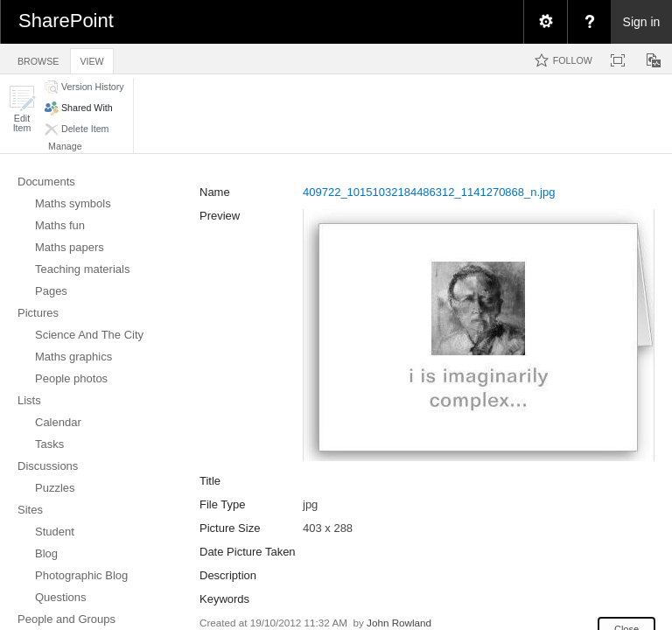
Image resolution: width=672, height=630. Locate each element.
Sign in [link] (642, 22)
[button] (22, 109)
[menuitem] (545, 22)
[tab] (38, 58)
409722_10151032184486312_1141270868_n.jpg (429, 192)
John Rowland (399, 623)
